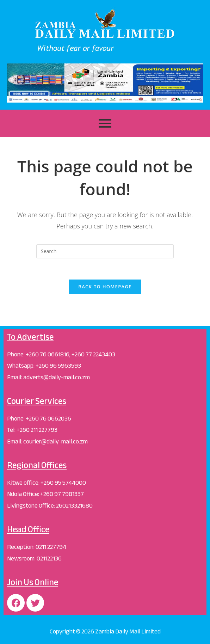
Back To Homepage (105, 287)
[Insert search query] (105, 251)
